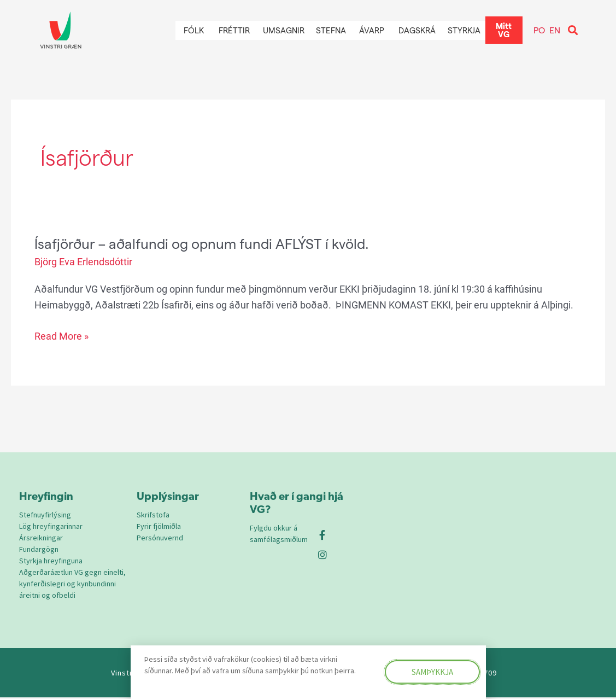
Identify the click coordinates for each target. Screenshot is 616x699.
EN (555, 30)
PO (539, 30)
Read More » (61, 336)
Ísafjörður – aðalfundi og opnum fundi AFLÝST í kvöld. (206, 243)
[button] (573, 30)
